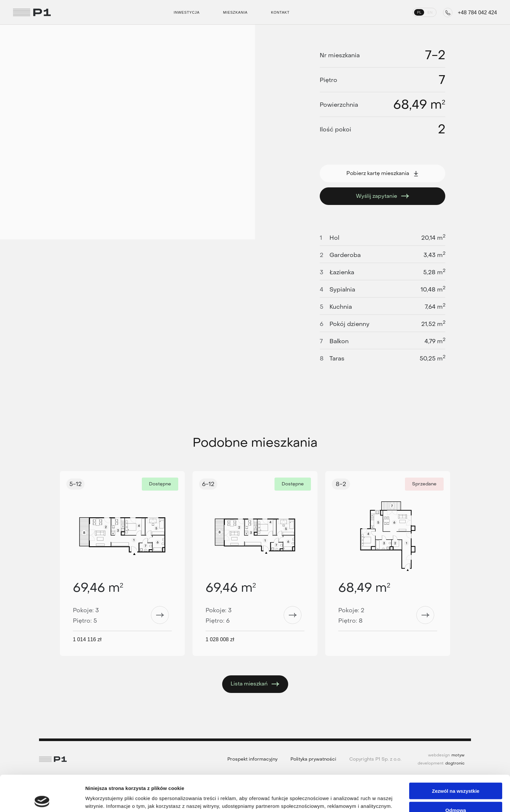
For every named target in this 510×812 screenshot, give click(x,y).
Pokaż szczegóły (347, 799)
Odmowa (456, 774)
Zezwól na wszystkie (456, 755)
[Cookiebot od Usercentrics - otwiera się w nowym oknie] (42, 799)
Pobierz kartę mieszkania (383, 173)
